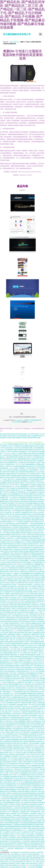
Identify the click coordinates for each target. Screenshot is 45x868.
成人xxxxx (29, 706)
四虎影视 (13, 547)
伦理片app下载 (37, 499)
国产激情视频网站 (23, 487)
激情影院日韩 (12, 725)
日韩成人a (15, 786)
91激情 (27, 789)
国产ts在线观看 (38, 717)
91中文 (5, 644)
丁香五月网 (38, 590)
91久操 (9, 560)
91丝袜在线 (24, 716)
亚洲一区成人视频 (30, 586)
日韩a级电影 (5, 712)
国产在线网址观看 (27, 647)
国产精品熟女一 (27, 507)
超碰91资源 (31, 603)
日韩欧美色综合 (34, 692)
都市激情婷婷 (15, 570)
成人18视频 (5, 736)
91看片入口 (12, 753)
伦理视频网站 (23, 627)
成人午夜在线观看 (7, 450)
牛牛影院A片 (16, 664)
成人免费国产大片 (16, 647)
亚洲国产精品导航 (21, 475)
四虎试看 (3, 514)
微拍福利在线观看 (13, 444)
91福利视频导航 (5, 529)
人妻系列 (29, 535)
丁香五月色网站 (32, 451)
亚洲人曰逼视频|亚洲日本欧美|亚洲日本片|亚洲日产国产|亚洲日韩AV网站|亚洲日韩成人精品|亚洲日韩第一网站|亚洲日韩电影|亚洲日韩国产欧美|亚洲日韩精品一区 (22, 839)
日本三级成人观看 (36, 668)
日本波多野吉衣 (20, 638)
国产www (13, 751)
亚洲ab (41, 551)
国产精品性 (37, 444)
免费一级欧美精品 (32, 863)
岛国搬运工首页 (28, 644)
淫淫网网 (8, 575)
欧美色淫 (29, 475)
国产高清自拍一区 (11, 710)
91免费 (24, 867)
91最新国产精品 (37, 568)
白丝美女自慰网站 (9, 788)
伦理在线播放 (15, 470)
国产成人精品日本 (12, 690)
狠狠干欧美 (5, 608)
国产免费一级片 (31, 448)
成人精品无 (41, 728)
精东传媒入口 (27, 488)
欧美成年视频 (26, 793)
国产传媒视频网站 (22, 693)
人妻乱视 (7, 512)
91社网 (27, 623)
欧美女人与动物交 (19, 462)
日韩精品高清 (5, 638)
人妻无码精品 (23, 470)
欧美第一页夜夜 (5, 466)
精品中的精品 (16, 518)
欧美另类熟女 (16, 854)
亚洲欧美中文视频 (21, 799)
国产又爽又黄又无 (31, 571)
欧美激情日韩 (36, 647)
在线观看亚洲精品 (39, 579)
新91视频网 (13, 525)
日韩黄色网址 (21, 673)
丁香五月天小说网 (26, 854)
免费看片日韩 (15, 784)
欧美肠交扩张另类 (37, 588)
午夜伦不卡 (38, 474)
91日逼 (28, 765)
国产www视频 (21, 712)
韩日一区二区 (13, 487)
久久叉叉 (32, 671)
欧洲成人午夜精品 (13, 549)
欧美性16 (20, 579)
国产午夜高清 (9, 668)
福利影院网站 (23, 514)
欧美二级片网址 (38, 740)
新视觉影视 (31, 599)
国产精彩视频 (28, 503)
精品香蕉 (42, 553)
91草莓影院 (3, 503)
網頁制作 (27, 420)
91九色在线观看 (32, 716)
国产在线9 (41, 533)
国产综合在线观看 (21, 448)
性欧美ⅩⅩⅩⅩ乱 (15, 474)
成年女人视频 (17, 459)
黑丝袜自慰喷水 (33, 714)
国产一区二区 (4, 453)
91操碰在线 (34, 459)
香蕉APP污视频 (29, 610)
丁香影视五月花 (24, 675)
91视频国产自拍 (5, 542)
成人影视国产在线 (16, 575)
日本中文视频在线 (39, 688)
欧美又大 (23, 542)
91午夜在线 (17, 771)
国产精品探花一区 (5, 647)
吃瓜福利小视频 (30, 536)
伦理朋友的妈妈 (37, 644)
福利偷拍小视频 (33, 446)
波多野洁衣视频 (26, 520)
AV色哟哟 (11, 623)
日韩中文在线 (8, 518)
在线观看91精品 (17, 793)
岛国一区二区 (14, 640)
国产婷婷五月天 (29, 666)
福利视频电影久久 (34, 675)
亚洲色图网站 (14, 777)
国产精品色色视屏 (22, 527)
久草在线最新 (7, 679)
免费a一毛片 (28, 588)
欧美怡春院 (36, 854)
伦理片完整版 (31, 581)
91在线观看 (35, 788)
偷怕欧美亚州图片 (19, 457)
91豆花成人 (39, 682)
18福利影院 (27, 522)
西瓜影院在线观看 (36, 509)
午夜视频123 (21, 660)
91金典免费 (6, 677)
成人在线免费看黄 (24, 680)
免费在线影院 (20, 717)
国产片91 (15, 577)
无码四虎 (28, 542)
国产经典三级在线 (28, 583)
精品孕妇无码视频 (28, 612)
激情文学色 (30, 730)
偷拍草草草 (17, 703)
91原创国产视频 (25, 533)
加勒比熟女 (25, 477)
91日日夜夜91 (33, 485)
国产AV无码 (22, 535)
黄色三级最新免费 (5, 762)
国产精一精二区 (26, 594)
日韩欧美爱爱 (7, 579)
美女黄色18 (17, 668)
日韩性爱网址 (7, 645)
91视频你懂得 (27, 577)
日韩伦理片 (36, 706)
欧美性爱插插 (31, 501)
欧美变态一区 (12, 448)
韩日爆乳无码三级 (12, 523)
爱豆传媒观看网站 (15, 494)
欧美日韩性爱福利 (9, 671)
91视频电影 (29, 490)
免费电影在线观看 (34, 551)
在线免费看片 (7, 693)
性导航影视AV (28, 559)
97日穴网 (20, 601)
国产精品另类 (26, 780)
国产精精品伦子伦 (16, 852)
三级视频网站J (7, 756)
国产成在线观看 (19, 704)
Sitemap (30, 422)
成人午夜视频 (15, 627)
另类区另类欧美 (10, 625)
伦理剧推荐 (3, 690)
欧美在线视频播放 (20, 721)
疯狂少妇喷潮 (33, 701)
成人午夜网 (29, 516)
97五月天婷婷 (31, 608)
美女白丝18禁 (11, 738)
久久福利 (19, 658)
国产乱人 (21, 597)
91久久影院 (5, 505)
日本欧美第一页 (29, 717)
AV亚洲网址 (19, 583)
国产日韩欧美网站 (26, 662)
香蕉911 (35, 461)
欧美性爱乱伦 (26, 852)
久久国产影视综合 (20, 499)
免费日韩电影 (12, 505)
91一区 (36, 728)
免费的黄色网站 (25, 860)
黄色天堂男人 (36, 516)
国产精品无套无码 (17, 686)
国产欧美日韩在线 (22, 608)
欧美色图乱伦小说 (20, 625)
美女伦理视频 (24, 446)
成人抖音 (15, 778)
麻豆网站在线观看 (7, 621)
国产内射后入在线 (33, 738)
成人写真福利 (38, 599)
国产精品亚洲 (23, 621)
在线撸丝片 (19, 555)
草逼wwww (19, 736)
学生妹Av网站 (31, 453)
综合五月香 (33, 512)
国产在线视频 (11, 644)
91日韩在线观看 (14, 767)
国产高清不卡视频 (5, 547)
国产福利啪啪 (4, 549)
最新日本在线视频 (7, 786)
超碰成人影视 (27, 544)
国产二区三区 (30, 444)
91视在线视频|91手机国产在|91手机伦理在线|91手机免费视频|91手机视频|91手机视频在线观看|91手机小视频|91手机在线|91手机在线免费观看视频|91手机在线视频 (22, 821)
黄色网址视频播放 (39, 625)
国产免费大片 (16, 773)
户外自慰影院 (8, 464)
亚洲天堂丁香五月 (19, 623)
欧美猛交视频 (27, 509)
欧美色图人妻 (14, 472)
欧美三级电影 (24, 741)
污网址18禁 (6, 782)
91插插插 (30, 690)
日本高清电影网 (13, 551)
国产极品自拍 (4, 749)
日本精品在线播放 (9, 732)
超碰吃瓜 (34, 597)
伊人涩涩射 (19, 595)
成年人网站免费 (28, 686)
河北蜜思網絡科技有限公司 (17, 34)
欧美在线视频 (13, 590)
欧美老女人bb (9, 540)
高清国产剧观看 (24, 616)
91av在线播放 (9, 603)
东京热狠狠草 (20, 568)
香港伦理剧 (24, 557)
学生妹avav (37, 614)
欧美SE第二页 (37, 690)
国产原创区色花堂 (15, 481)
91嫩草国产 (14, 762)
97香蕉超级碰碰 (29, 655)
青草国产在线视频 (11, 475)
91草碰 (24, 555)
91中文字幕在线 (11, 536)
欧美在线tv (18, 708)
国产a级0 (34, 450)
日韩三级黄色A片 (27, 562)
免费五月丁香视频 (19, 655)
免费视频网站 (15, 740)
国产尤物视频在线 (37, 751)
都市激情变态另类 (36, 664)
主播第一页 (31, 590)
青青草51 (18, 716)
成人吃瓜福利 (34, 533)
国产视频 (5, 789)
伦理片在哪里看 (34, 656)
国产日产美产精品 (5, 627)
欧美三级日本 (14, 677)
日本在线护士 (38, 584)
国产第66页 (5, 632)
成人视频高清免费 (19, 669)
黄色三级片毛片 (36, 577)
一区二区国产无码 (37, 861)
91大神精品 (40, 492)
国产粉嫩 (28, 712)
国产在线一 (9, 511)
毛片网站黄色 (27, 797)
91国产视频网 (34, 651)
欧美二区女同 (24, 745)
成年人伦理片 (20, 751)
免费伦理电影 (26, 605)
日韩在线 (12, 499)
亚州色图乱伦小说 (23, 566)
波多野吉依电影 (6, 527)
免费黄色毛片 (32, 472)
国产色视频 (17, 692)
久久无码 (36, 764)
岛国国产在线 (37, 736)
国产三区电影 (23, 738)
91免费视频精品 (17, 780)
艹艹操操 (31, 523)
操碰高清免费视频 (5, 535)
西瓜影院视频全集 (24, 767)
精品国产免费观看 (36, 601)
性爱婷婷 (5, 607)
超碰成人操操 (19, 509)
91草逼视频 (8, 784)
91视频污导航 (8, 701)
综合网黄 (11, 656)
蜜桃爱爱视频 (23, 466)
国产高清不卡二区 (15, 782)
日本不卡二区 (8, 485)
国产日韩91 (16, 485)
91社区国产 (41, 446)
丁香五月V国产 (12, 673)
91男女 (8, 514)
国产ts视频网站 (33, 634)
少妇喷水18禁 (26, 653)
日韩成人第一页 (5, 516)
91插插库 (38, 462)
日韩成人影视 (21, 505)
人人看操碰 (32, 560)
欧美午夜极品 (7, 474)
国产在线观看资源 (16, 520)
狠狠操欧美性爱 (10, 612)
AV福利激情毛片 (35, 769)
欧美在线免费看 (34, 575)
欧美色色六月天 (25, 474)
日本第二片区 (8, 773)
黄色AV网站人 (34, 780)
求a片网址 (3, 555)
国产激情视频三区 (32, 699)
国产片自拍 (5, 583)
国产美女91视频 (28, 778)
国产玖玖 (20, 764)
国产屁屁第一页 (25, 651)
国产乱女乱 (23, 706)
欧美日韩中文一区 (36, 544)
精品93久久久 (21, 614)
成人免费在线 (27, 601)
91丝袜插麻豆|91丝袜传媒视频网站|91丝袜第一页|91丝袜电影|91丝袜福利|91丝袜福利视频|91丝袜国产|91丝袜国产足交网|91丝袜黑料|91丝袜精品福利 (22, 802)
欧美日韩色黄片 (40, 501)
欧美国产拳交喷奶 (8, 544)
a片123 (37, 679)
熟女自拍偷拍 (21, 632)
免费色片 (3, 865)
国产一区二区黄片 (12, 649)
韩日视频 (16, 616)
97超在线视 (8, 740)
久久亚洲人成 (13, 566)
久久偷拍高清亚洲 (21, 620)
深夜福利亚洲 (24, 734)
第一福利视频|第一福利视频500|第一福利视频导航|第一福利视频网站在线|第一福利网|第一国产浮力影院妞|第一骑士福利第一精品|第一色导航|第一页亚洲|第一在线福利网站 (22, 813)
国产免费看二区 (38, 655)
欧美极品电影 (41, 514)
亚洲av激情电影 (10, 618)
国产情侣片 (36, 778)
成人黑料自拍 (16, 662)
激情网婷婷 (38, 749)
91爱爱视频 (21, 529)
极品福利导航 (40, 760)
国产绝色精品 (19, 612)
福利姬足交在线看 (28, 649)
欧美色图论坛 (29, 529)
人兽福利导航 (32, 734)
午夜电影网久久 (12, 503)
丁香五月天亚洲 (6, 734)
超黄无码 (20, 727)
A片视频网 (40, 629)
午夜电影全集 (15, 535)
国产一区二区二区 (17, 464)
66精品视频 (41, 645)
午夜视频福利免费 (24, 784)
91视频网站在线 (5, 496)
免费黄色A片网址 (27, 479)
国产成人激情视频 (32, 555)
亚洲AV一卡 (39, 640)
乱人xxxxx (14, 727)
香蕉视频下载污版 (31, 703)
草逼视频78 (8, 592)
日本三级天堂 (27, 861)
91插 (38, 716)
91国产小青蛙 (13, 553)
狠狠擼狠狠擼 (12, 789)
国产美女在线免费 (36, 708)
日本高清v (33, 775)
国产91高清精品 (40, 468)
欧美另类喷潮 (18, 861)
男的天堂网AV (11, 588)
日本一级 (14, 693)
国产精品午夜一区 (32, 483)
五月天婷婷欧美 (34, 547)
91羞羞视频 (5, 559)
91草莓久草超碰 (13, 501)
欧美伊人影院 (12, 564)
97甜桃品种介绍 (22, 690)
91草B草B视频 (18, 507)
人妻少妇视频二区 (34, 616)
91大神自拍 (5, 455)
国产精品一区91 (33, 745)
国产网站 (11, 559)
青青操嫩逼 (39, 867)
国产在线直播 (7, 680)
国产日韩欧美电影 (15, 516)
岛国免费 (26, 631)
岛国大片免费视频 (19, 468)
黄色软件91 (8, 597)
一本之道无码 (31, 867)
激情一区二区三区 (28, 865)
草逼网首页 (31, 494)
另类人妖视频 (39, 671)
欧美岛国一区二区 (17, 653)
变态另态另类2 (17, 714)
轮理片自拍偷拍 (38, 673)
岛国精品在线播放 (28, 795)
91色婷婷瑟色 (12, 568)
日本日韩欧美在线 (31, 753)
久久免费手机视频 (21, 453)
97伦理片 (40, 863)
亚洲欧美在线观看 (34, 538)
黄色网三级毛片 (5, 754)
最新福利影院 (32, 695)
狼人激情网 (26, 760)
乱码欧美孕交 (23, 584)
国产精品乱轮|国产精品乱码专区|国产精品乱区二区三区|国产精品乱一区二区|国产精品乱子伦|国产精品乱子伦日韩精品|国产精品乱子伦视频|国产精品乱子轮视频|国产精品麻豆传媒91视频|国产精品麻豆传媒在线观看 (22, 436)
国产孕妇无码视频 (35, 767)
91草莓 (40, 762)
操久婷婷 (21, 577)
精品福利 (34, 710)
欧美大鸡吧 (12, 736)
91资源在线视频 (34, 642)
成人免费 (27, 629)
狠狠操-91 (19, 634)
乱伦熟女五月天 (32, 466)
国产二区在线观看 (15, 446)
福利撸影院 (15, 546)
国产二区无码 (5, 767)
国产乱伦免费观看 (8, 703)
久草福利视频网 (24, 485)
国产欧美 (20, 562)
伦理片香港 (32, 760)
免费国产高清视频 (32, 762)
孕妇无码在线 (7, 765)
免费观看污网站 (32, 693)
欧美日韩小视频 (24, 747)
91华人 (35, 531)
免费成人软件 (29, 625)
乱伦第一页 (10, 616)
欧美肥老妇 (11, 708)
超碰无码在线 (12, 699)
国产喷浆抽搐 (5, 695)
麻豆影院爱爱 (19, 607)
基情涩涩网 (34, 594)
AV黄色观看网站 (38, 523)
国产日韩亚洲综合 (25, 732)
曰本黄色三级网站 (20, 863)
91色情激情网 (22, 498)
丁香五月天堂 (4, 448)
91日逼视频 (11, 704)
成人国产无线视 (34, 684)
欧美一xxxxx (9, 498)
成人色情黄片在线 (29, 579)
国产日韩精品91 (40, 494)
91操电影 (30, 728)
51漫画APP (34, 653)
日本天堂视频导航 (20, 492)
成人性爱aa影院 (22, 501)
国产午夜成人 (32, 527)
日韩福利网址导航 (38, 697)
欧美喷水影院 (13, 529)
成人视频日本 (32, 487)
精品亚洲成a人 (8, 728)
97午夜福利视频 (32, 525)
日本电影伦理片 (35, 605)
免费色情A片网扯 (24, 642)
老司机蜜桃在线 (35, 522)
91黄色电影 (21, 586)
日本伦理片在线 (10, 688)
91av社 (20, 865)
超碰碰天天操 (41, 485)
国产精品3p (10, 706)
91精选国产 (16, 621)
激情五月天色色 (32, 514)
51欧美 (42, 518)
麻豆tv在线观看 (11, 555)
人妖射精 (9, 483)
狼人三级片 (34, 797)
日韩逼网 (20, 488)
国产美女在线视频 (15, 542)
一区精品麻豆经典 (5, 520)
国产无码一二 (33, 631)
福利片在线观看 (13, 455)
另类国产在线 (12, 632)
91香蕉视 (39, 466)
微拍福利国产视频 (38, 479)
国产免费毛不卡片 (28, 764)
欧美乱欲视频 (27, 597)
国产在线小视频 (26, 682)
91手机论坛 (14, 765)
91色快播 (9, 546)
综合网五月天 (32, 546)
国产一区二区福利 (5, 470)
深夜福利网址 (26, 575)
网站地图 (38, 438)
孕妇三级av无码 (25, 692)
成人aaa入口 (10, 861)
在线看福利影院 (39, 865)
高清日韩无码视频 (27, 592)
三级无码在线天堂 (20, 688)
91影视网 (32, 474)
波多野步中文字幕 (27, 697)
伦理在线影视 (28, 669)
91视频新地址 (22, 765)
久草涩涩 (40, 597)
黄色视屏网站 (13, 599)
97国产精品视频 (25, 518)
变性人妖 (40, 450)
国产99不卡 (34, 645)
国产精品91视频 (29, 723)
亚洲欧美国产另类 (35, 791)
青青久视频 (28, 632)
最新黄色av (13, 754)
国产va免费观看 (33, 566)
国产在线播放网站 (36, 573)
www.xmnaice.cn (19, 420)
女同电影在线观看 (8, 797)
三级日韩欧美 (13, 660)
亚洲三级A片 (7, 854)
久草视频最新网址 (39, 564)
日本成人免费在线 (15, 867)
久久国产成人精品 (12, 614)
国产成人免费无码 (16, 592)
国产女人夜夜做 (17, 682)
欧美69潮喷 (29, 499)
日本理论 (25, 728)
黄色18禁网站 (31, 627)
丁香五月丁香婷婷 (12, 758)
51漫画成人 (41, 594)
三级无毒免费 (11, 716)
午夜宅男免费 (37, 505)
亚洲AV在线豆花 (17, 743)
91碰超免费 (6, 777)
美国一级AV (8, 479)
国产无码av (34, 662)
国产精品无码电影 (29, 462)
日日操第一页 (18, 540)
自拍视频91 (9, 522)
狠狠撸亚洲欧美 (26, 459)
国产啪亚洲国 (16, 701)
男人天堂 (32, 679)
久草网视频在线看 (12, 581)
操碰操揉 (33, 793)
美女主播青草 (40, 546)
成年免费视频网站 (26, 573)
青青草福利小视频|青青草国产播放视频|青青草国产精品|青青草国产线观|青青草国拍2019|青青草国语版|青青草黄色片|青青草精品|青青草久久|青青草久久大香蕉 (22, 843)
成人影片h (5, 568)
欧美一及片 (31, 749)
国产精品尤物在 (20, 588)
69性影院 (12, 496)
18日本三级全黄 (31, 756)
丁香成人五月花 (21, 564)
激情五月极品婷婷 (34, 455)
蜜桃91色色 (34, 629)
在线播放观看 (17, 656)
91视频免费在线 (9, 771)
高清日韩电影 (28, 751)
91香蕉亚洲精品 (26, 636)
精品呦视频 (24, 773)
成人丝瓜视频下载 (12, 488)
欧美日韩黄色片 (7, 714)
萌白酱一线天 (28, 704)
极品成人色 (9, 662)
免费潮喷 (17, 533)
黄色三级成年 (31, 621)
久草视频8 (22, 610)
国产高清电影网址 (38, 618)
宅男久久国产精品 (15, 695)
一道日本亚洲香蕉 (30, 468)
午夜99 (5, 704)
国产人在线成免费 (17, 479)
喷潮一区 (20, 649)
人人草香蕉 (17, 538)
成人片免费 (35, 658)
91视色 (40, 570)
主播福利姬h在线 (16, 594)
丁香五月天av (22, 756)
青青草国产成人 (37, 496)
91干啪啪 (32, 789)
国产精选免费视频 (19, 723)
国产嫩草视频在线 (35, 784)
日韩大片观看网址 (33, 557)
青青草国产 (10, 651)
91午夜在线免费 (32, 620)
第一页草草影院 (21, 710)
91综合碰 (16, 706)
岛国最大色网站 (13, 749)
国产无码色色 (18, 636)
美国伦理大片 (5, 446)
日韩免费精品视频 (24, 775)
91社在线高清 (9, 538)
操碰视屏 (35, 503)
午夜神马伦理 (17, 769)
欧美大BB (42, 547)
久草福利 (32, 481)
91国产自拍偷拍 (28, 461)
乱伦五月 (40, 714)
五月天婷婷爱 (39, 621)
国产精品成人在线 (16, 560)
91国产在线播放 (8, 682)
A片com (9, 760)
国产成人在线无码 (34, 747)
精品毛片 (27, 671)
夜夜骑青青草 (5, 472)
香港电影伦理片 (13, 586)
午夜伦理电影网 (40, 560)
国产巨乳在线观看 (37, 507)
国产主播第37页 (38, 730)
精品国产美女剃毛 (16, 477)
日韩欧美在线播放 (16, 858)
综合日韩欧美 (24, 494)
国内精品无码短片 (10, 509)
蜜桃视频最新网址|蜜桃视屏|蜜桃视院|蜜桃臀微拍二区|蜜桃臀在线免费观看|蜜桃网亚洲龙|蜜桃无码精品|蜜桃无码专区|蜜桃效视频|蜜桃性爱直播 (22, 825)
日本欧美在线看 (9, 723)
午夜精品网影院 (22, 581)
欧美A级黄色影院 (14, 675)
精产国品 (9, 684)
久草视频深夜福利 (16, 697)
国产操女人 (14, 597)
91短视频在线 (35, 786)
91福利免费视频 (20, 788)
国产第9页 (41, 658)
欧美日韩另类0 (29, 531)
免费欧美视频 (7, 653)
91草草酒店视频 (5, 487)
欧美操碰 (31, 740)
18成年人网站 (4, 551)
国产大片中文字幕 (7, 577)
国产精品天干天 (22, 483)
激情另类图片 (24, 538)
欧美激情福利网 (36, 782)
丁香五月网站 (36, 660)
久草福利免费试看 (28, 736)
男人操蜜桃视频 (31, 549)
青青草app (34, 852)
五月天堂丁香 (28, 754)
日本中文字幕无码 (12, 601)
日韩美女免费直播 (13, 730)
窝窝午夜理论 (7, 697)
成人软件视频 (27, 607)
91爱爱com (12, 595)
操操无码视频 (34, 680)
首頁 (11, 42)
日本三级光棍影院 (31, 492)
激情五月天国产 (23, 546)
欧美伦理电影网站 (23, 523)
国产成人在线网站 (15, 512)
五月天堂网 (24, 801)
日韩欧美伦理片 (5, 867)
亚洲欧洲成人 (5, 499)
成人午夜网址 (38, 649)
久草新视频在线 (36, 632)
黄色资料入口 (41, 753)
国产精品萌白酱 (17, 728)
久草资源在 (5, 658)
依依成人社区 (34, 860)
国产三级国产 (12, 608)
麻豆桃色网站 (26, 791)
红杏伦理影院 (31, 801)
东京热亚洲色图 (31, 799)
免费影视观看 (41, 540)
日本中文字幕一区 (14, 775)
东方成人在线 (5, 573)
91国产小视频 (4, 730)
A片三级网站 (15, 610)
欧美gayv (16, 498)
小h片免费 (14, 527)
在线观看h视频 (27, 450)
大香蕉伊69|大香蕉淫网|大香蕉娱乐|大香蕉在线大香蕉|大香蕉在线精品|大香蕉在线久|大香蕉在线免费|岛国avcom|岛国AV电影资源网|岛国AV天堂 (22, 806)
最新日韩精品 (40, 527)
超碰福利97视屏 (31, 856)
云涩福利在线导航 (33, 570)
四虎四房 (9, 743)
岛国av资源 (24, 603)
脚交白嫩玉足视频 (28, 858)
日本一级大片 (4, 444)
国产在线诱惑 (7, 727)
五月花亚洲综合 (5, 584)
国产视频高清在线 (34, 553)
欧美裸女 (11, 863)
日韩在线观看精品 (30, 638)
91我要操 (25, 634)
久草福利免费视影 (15, 801)
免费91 (37, 536)
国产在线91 (12, 583)
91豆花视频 (7, 858)
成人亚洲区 (14, 579)
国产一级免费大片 (15, 573)
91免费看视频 (35, 727)
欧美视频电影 (13, 791)
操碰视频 (27, 547)
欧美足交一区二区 (20, 490)
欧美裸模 (37, 477)
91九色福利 (26, 684)
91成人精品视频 (14, 466)
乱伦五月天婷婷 (36, 704)
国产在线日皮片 (9, 769)
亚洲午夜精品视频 (26, 668)
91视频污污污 (30, 721)
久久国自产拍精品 (5, 562)
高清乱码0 (14, 562)
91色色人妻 (8, 570)
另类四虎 (35, 490)
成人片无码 (33, 725)
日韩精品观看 (28, 568)
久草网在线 (20, 522)
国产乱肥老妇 (24, 695)
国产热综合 (3, 581)
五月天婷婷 (27, 786)
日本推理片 (28, 660)
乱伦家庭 (37, 481)
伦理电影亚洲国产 (38, 562)
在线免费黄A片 (24, 481)
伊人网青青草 (22, 571)
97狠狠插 (23, 703)
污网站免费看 (35, 520)
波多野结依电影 (37, 475)
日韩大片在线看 (5, 566)
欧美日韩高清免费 (21, 699)
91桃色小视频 (20, 789)
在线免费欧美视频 (23, 472)
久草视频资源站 (25, 512)
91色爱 (41, 706)
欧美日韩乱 (17, 651)
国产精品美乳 (23, 549)
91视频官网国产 (11, 634)
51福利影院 (15, 756)
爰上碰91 (20, 778)
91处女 (16, 571)
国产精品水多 (36, 754)
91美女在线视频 (35, 518)
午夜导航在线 (19, 618)
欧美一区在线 (20, 547)
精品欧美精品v (23, 740)
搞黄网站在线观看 (13, 642)
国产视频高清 (27, 511)
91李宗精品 (24, 714)
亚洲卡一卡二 (15, 680)
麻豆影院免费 (20, 754)
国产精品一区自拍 (24, 679)
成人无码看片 (5, 629)
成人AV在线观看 (28, 777)
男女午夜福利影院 (15, 741)
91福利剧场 (33, 540)
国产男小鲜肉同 (14, 514)
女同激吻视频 (35, 542)
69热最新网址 (38, 723)
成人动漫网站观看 (39, 464)
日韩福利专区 (16, 745)
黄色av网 (12, 638)
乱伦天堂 (39, 756)
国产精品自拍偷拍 (7, 664)
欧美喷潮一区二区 (37, 771)
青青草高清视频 (12, 856)
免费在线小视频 (21, 536)
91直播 (11, 571)
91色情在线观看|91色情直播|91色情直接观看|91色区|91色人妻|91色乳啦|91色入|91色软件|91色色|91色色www (22, 810)
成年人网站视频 (11, 717)
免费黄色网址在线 (23, 590)
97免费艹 (7, 640)
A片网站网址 (23, 730)
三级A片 (17, 732)
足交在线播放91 (22, 451)
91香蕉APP (22, 444)
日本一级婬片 (12, 453)
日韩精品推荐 (15, 679)
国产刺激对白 (8, 793)
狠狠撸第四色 (38, 795)
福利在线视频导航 (26, 771)
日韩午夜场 (10, 669)
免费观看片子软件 (14, 860)
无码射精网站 (40, 549)
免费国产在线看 (20, 666)
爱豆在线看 (12, 607)
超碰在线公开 (38, 721)
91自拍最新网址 (28, 496)
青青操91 (21, 786)
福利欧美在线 (25, 725)
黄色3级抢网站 (41, 451)
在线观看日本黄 (16, 645)
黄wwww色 (34, 488)
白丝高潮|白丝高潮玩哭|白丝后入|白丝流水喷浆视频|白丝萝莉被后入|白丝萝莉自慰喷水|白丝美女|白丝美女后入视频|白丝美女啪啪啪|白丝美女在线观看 (22, 817)
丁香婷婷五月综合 (38, 583)
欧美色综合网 (19, 461)
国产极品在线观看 (12, 865)
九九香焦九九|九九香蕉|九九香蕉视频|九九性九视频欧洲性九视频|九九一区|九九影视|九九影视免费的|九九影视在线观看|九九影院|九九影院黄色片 (22, 836)
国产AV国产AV (29, 457)
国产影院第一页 (14, 584)
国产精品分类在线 (22, 525)
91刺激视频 (5, 775)
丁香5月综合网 (4, 595)
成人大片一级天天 (34, 719)
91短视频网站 (35, 732)
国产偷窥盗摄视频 (28, 464)
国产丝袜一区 (35, 511)
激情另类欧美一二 (8, 692)
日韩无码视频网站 (25, 664)
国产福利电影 (39, 586)
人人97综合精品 (18, 631)
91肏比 (17, 738)
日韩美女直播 (4, 605)
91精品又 (20, 758)
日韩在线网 (39, 608)
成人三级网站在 (6, 594)
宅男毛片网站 (22, 856)
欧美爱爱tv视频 (9, 655)
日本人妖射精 (30, 614)
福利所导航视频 (26, 658)
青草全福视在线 (19, 559)
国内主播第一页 (28, 618)
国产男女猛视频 (36, 712)
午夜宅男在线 (35, 607)
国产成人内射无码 (23, 455)
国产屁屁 (15, 483)
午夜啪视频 (34, 765)
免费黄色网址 (32, 741)
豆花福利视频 (29, 673)
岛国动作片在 (22, 640)
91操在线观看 (13, 719)
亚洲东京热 (41, 490)
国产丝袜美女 (20, 503)
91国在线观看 (37, 595)
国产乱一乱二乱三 (40, 603)
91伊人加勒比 (35, 636)
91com (33, 682)
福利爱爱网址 (19, 644)
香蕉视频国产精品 (17, 684)
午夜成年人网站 (22, 762)
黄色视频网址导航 (28, 595)
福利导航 (8, 610)
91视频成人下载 (9, 636)
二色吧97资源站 (20, 531)
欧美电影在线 (26, 656)
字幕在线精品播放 (10, 666)
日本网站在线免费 (9, 533)
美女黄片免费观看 (34, 743)
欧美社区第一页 (10, 721)
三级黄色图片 (26, 727)
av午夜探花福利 (19, 671)
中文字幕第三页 (18, 544)
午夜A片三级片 (38, 612)
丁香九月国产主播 (36, 758)
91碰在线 (31, 477)
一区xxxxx (11, 468)
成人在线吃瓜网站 (23, 677)
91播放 (20, 791)
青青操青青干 (39, 789)
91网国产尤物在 (18, 797)
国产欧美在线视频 (9, 461)
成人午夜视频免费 (26, 782)
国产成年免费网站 (23, 553)
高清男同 (41, 797)
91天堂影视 (6, 751)
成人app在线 (40, 512)
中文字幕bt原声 (5, 660)
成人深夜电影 (7, 477)
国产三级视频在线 (7, 780)
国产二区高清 (13, 712)
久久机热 (23, 516)
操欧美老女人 (9, 631)
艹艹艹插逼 (38, 610)
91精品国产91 (23, 570)
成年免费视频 (12, 799)
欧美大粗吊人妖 (16, 734)
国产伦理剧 (9, 686)
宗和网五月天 (36, 592)
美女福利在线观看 (17, 760)
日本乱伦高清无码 (32, 773)
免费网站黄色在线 (11, 620)
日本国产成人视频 (20, 753)
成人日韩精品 (8, 745)
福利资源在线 (19, 496)
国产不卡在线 (4, 492)
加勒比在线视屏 (26, 708)
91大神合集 (8, 557)
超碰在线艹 (30, 584)
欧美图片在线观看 (17, 450)
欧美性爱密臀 (24, 701)
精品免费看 (25, 560)
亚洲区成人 (25, 743)
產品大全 (16, 42)
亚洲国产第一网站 (26, 645)
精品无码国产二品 (23, 749)
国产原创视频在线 (17, 511)
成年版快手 (40, 741)
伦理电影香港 (21, 629)
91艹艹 (15, 522)
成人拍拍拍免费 (16, 557)
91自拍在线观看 (32, 470)
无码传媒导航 (38, 666)
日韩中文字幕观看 (12, 451)
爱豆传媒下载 (27, 758)
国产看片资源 (11, 531)
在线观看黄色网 (7, 778)
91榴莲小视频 (37, 529)
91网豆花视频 (26, 540)
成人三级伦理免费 (8, 457)
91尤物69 (11, 605)
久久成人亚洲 (29, 688)
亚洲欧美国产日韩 (7, 795)
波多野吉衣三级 (31, 640)
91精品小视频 (6, 801)
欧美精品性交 (29, 505)
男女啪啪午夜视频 (23, 551)
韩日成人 (28, 710)
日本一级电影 (39, 638)
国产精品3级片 (8, 459)
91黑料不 (42, 747)
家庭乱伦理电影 (9, 507)
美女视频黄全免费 (34, 623)
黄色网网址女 (29, 564)
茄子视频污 (40, 487)
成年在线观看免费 (17, 795)
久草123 (19, 725)
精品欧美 (21, 777)
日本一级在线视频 (37, 559)
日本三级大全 (12, 658)
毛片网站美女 (26, 769)
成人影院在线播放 (9, 490)
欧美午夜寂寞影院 (22, 599)
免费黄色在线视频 (7, 747)
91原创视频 (16, 747)
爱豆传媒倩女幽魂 (37, 535)
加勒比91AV (28, 788)
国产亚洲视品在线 (12, 764)
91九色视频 (11, 492)
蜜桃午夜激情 (18, 605)
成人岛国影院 (33, 677)
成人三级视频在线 (38, 669)
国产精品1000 (36, 686)
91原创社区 (13, 629)
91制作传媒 (17, 603)
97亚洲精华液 (37, 457)
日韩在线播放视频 (23, 719)
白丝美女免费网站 (8, 462)
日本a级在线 (37, 777)
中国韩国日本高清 (32, 498)
